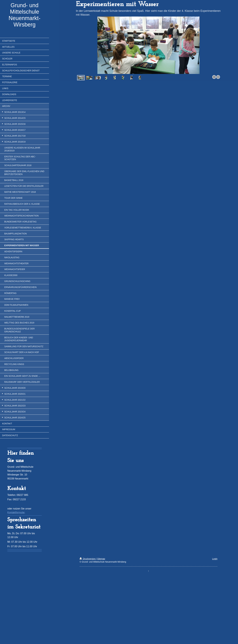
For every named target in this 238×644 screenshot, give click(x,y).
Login (215, 559)
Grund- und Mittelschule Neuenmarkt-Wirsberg (25, 15)
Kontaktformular (16, 512)
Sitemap (101, 559)
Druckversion (88, 559)
